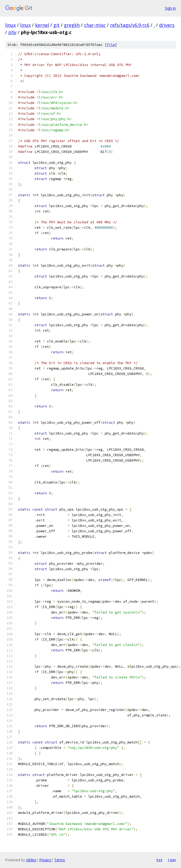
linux (10, 25)
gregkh (72, 25)
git (56, 25)
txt (159, 860)
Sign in (170, 8)
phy (12, 32)
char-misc (95, 25)
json (172, 860)
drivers (167, 25)
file (111, 45)
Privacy (45, 860)
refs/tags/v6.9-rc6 (130, 25)
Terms (60, 860)
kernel (42, 25)
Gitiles (31, 860)
